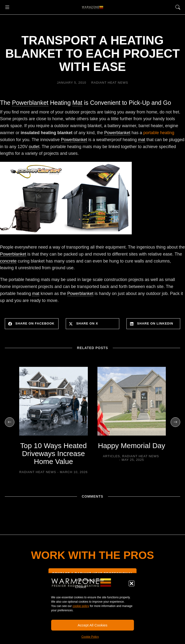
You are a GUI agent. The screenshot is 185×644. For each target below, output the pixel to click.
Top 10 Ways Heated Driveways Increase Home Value (53, 453)
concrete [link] (8, 261)
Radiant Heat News (110, 83)
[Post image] (54, 401)
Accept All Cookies (92, 625)
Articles (111, 456)
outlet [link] (34, 147)
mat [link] (142, 140)
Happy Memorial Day (131, 446)
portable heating (159, 133)
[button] (131, 583)
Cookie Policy (90, 637)
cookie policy (81, 606)
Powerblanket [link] (30, 103)
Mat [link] (78, 103)
